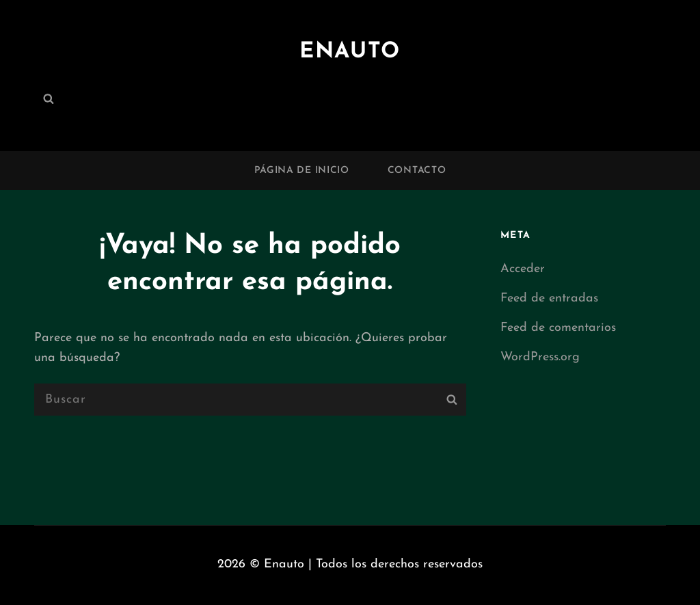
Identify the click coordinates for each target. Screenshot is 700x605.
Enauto (350, 52)
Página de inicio (302, 171)
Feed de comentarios (558, 328)
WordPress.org (540, 357)
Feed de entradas (549, 298)
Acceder (523, 269)
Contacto (417, 171)
